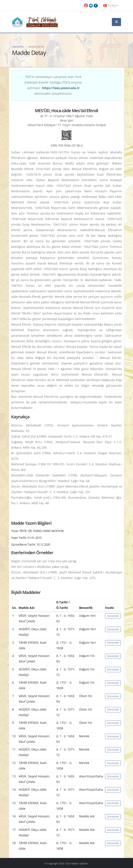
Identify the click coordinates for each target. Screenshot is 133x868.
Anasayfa (18, 47)
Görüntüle (113, 616)
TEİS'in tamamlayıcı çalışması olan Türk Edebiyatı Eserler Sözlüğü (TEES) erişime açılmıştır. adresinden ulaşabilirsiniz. (53, 85)
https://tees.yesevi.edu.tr (61, 88)
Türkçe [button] (111, 5)
